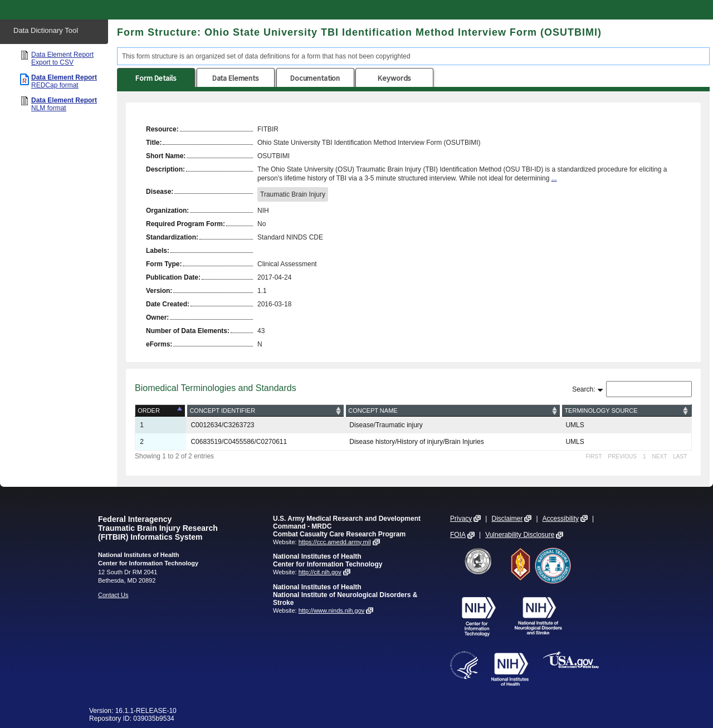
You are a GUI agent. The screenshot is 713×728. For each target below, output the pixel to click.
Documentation (315, 78)
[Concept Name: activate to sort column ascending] (453, 411)
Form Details (156, 78)
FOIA (458, 535)
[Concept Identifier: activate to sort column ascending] (265, 411)
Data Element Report (62, 58)
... (554, 178)
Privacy (461, 519)
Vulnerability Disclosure (520, 535)
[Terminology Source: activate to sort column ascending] (626, 411)
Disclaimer (507, 519)
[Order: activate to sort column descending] (161, 411)
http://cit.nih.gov (320, 572)
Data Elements (236, 78)
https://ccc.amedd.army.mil (335, 542)
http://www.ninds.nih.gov (332, 610)
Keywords (394, 78)
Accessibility (561, 519)
